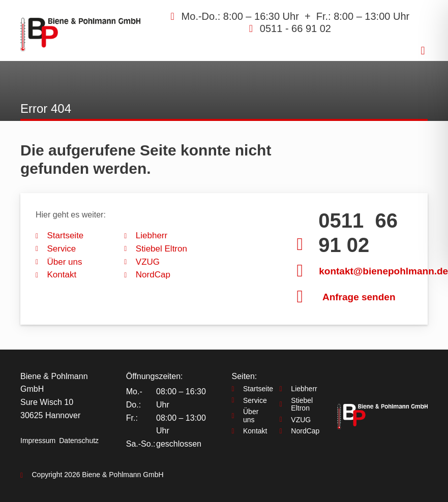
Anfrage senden (359, 297)
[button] (423, 51)
